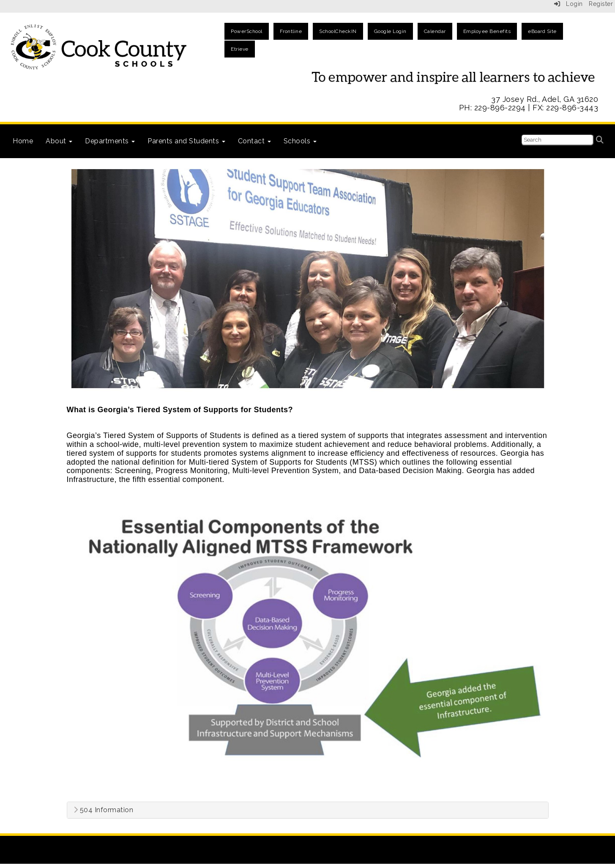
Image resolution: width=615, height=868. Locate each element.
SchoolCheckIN (338, 31)
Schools (300, 141)
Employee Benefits (487, 31)
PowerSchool (247, 31)
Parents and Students (186, 141)
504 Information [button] (104, 810)
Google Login (390, 31)
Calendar (435, 31)
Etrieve (240, 49)
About (59, 141)
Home (23, 141)
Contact (254, 141)
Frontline (291, 31)
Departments (110, 141)
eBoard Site (542, 31)
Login (569, 4)
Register (601, 4)
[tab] (308, 810)
